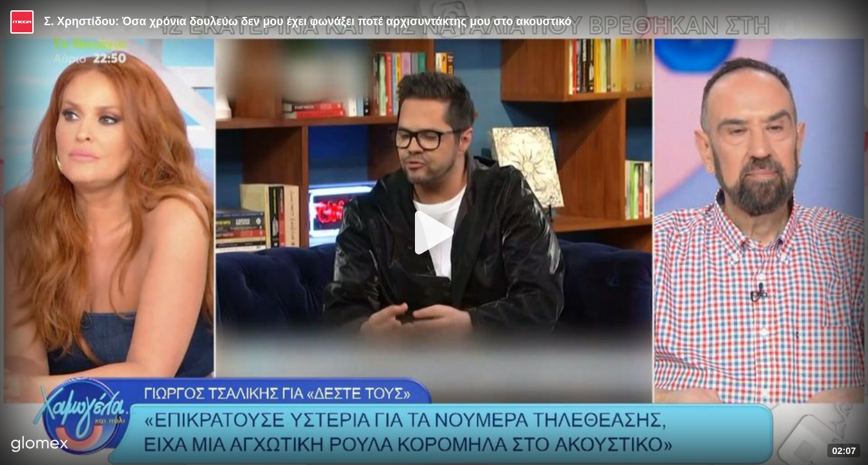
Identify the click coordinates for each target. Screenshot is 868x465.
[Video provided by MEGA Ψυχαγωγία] (22, 22)
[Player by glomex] (40, 445)
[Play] (434, 232)
